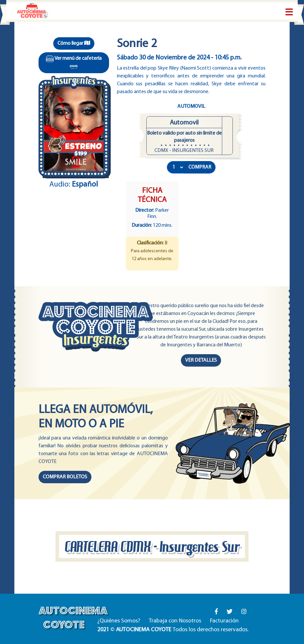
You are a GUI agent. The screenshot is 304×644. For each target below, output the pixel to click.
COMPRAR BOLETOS (65, 477)
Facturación (224, 621)
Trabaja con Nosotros (175, 621)
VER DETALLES (201, 360)
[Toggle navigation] (289, 12)
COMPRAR (200, 167)
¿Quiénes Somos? (119, 621)
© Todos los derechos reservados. (173, 630)
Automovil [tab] (191, 107)
